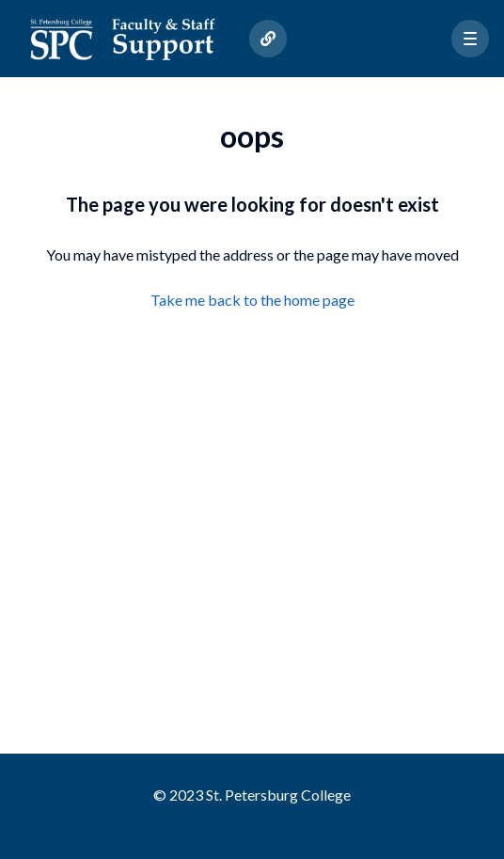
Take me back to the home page (252, 300)
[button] (470, 39)
